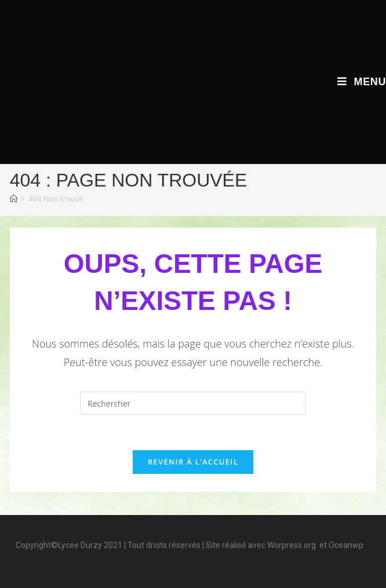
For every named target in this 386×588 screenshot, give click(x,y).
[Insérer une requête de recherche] (193, 403)
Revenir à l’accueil (193, 462)
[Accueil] (14, 199)
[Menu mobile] (362, 82)
